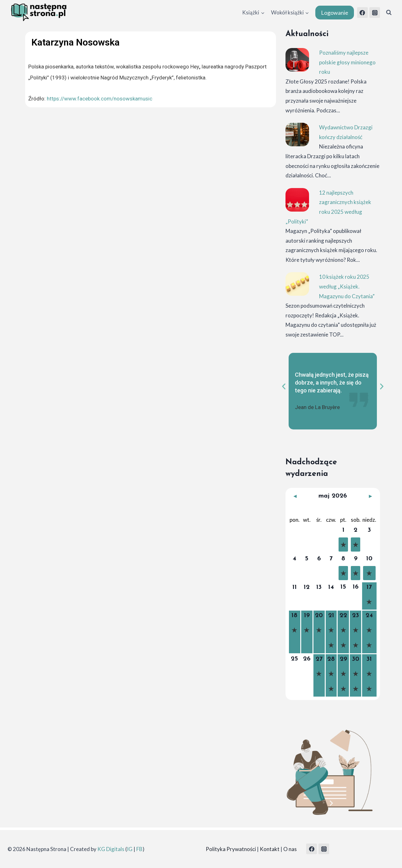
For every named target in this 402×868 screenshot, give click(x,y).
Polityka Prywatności (231, 849)
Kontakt (270, 849)
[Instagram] (375, 13)
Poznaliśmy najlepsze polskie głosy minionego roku (347, 62)
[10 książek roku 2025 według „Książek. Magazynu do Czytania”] (297, 284)
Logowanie (335, 13)
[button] (284, 386)
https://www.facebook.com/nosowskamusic (100, 99)
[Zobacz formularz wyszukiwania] (389, 13)
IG (130, 849)
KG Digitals (111, 849)
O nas (290, 849)
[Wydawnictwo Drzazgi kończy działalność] (297, 135)
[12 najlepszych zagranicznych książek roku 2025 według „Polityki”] (297, 200)
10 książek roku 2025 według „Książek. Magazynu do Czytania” (347, 286)
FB (139, 849)
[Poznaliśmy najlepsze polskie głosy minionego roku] (297, 60)
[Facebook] (362, 13)
